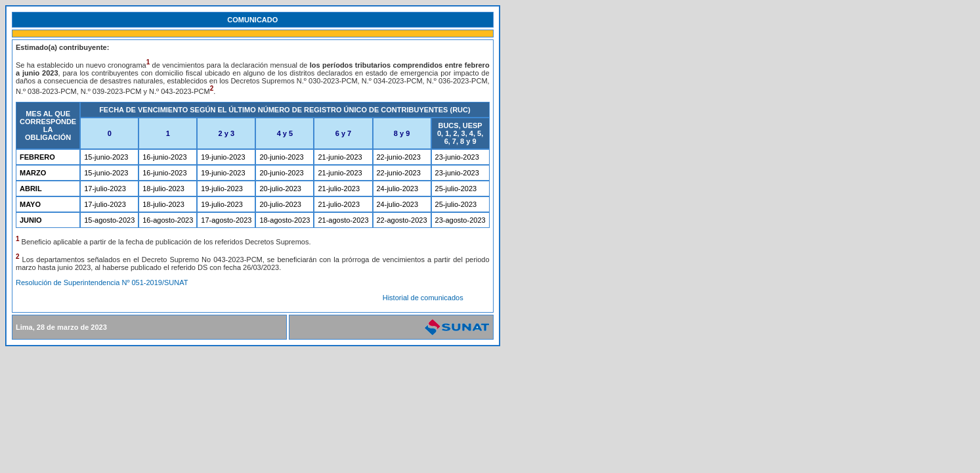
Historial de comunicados (423, 298)
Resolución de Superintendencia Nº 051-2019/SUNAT (102, 282)
